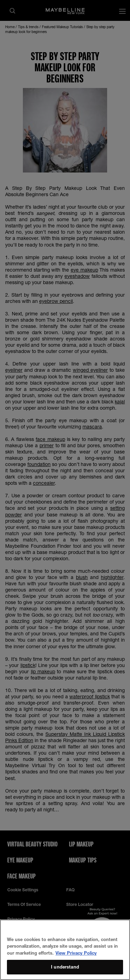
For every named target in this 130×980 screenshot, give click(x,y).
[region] (65, 950)
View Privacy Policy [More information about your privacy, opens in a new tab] (76, 953)
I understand (65, 967)
